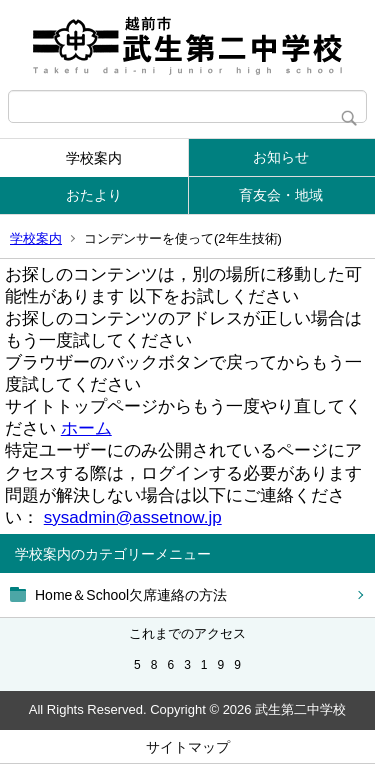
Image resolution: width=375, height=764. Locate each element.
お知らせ (281, 157)
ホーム (86, 428)
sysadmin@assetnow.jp (133, 517)
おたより (94, 195)
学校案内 (94, 158)
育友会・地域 (281, 195)
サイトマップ (188, 747)
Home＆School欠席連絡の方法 (131, 595)
